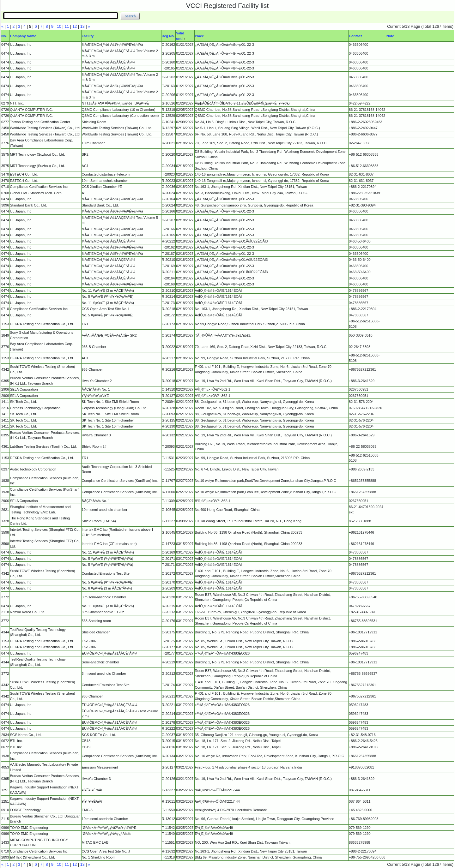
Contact (355, 36)
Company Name (23, 36)
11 (67, 26)
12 (75, 26)
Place (200, 36)
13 (82, 26)
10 (59, 26)
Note (390, 36)
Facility (88, 36)
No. (4, 36)
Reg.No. (168, 36)
